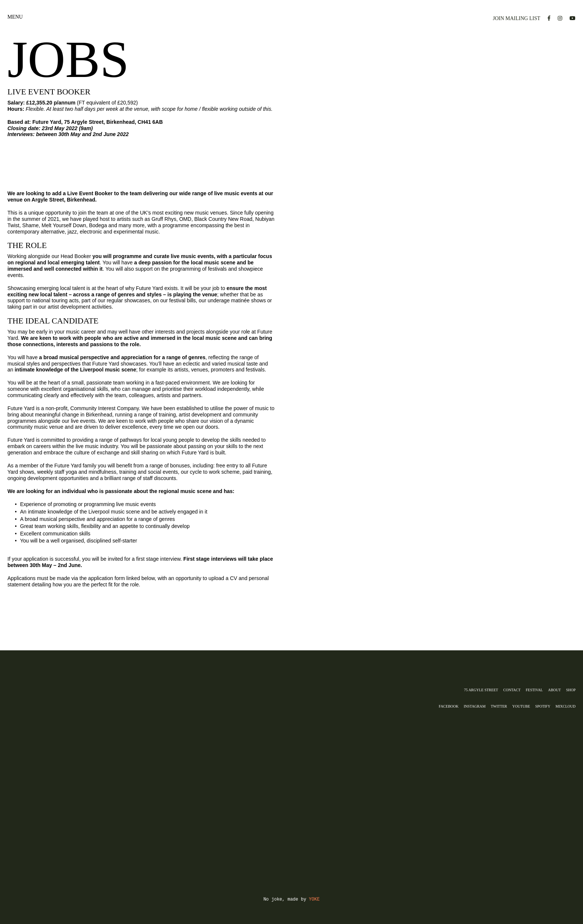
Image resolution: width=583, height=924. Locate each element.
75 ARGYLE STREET (481, 690)
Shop (571, 690)
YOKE (314, 899)
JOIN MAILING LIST (516, 18)
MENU (15, 18)
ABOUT (554, 690)
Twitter (499, 706)
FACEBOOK (449, 706)
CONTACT (512, 690)
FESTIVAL (534, 690)
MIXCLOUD (566, 706)
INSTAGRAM (475, 706)
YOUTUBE (521, 706)
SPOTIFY (543, 706)
